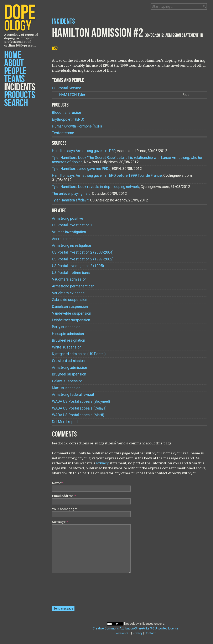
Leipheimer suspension (71, 320)
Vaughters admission (69, 279)
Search (16, 103)
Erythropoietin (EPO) (68, 119)
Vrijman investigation (69, 232)
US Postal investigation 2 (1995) (78, 266)
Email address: (64, 496)
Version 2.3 (123, 633)
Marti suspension (66, 388)
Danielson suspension (70, 307)
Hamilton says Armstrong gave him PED (84, 151)
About (14, 63)
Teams (14, 79)
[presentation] (69, 591)
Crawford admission (68, 361)
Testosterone (63, 133)
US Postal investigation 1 (72, 225)
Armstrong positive (68, 218)
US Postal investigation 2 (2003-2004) (83, 252)
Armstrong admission (69, 368)
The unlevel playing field (71, 194)
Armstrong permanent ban (73, 286)
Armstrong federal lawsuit (73, 395)
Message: (60, 522)
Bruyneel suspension (69, 374)
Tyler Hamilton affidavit (70, 200)
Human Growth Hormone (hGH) (77, 126)
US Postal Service (67, 88)
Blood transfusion (66, 113)
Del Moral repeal (65, 422)
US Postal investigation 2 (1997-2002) (83, 259)
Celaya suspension (67, 381)
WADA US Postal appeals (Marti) (78, 415)
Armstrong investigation (71, 245)
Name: (58, 483)
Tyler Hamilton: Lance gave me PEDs (81, 169)
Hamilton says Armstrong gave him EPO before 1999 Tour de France (107, 175)
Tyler (72, 95)
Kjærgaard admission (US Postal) (79, 354)
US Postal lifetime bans (71, 273)
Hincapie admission (68, 334)
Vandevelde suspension (72, 313)
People (15, 71)
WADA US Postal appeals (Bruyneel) (81, 401)
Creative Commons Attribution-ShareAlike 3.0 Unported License (136, 629)
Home (13, 55)
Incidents (20, 87)
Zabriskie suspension (70, 300)
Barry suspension (66, 327)
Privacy (102, 463)
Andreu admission (67, 239)
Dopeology (131, 624)
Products (20, 95)
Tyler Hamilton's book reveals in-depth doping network (96, 187)
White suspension (67, 347)
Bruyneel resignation (69, 340)
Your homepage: (64, 509)
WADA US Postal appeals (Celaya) (79, 408)
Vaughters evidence (68, 293)
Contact (150, 633)
